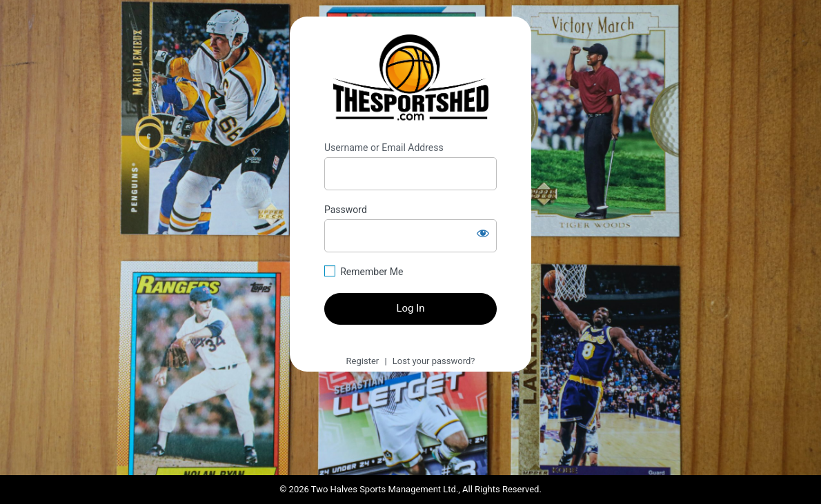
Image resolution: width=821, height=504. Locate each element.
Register (363, 361)
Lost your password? (434, 361)
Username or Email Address (384, 148)
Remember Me (372, 272)
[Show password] (483, 233)
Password (346, 210)
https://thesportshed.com (411, 79)
